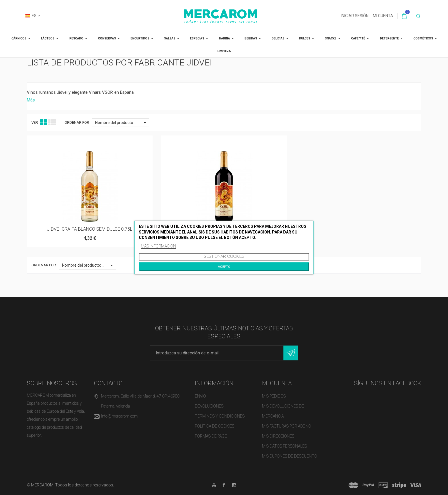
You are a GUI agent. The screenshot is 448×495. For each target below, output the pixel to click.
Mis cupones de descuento (290, 456)
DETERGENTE (389, 38)
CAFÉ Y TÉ (358, 38)
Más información (158, 246)
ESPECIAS (197, 38)
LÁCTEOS (48, 38)
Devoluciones (209, 406)
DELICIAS (278, 38)
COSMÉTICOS (423, 38)
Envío (200, 396)
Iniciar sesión (355, 16)
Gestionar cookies (224, 257)
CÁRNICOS (19, 38)
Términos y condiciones (220, 416)
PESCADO (76, 38)
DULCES (305, 38)
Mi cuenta (383, 16)
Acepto (224, 267)
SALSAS (170, 38)
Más (31, 100)
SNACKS (331, 38)
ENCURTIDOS (140, 38)
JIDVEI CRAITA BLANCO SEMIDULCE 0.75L (90, 229)
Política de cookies (215, 426)
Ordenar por (77, 122)
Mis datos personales (284, 446)
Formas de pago (211, 436)
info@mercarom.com (119, 416)
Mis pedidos (274, 396)
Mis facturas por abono (287, 426)
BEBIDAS (251, 38)
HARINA (225, 38)
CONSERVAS (107, 38)
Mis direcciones (278, 436)
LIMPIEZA (224, 51)
